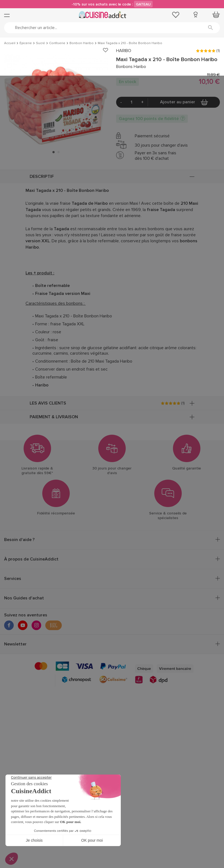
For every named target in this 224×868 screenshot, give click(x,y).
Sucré (40, 43)
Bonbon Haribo (82, 43)
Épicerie (26, 43)
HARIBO (124, 51)
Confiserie (57, 43)
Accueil (10, 43)
